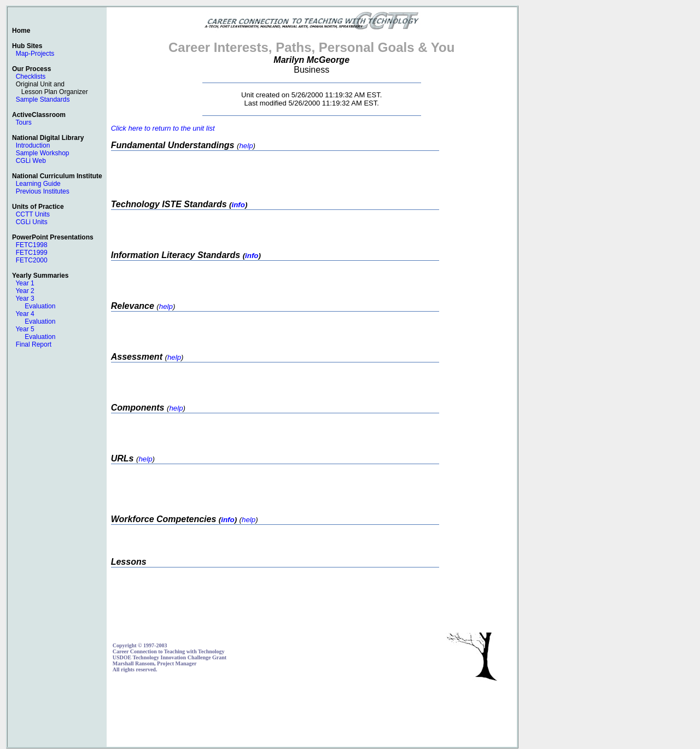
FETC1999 (32, 253)
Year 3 (25, 299)
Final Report (34, 344)
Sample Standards (43, 100)
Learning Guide (38, 184)
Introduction (33, 145)
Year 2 (25, 291)
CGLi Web (31, 161)
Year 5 (25, 329)
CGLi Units (32, 222)
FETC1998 (32, 245)
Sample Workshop (43, 153)
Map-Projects (35, 54)
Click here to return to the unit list (163, 128)
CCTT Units (33, 214)
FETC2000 (32, 260)
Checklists (31, 77)
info (238, 205)
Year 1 (25, 283)
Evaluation (40, 306)
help (246, 146)
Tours (23, 122)
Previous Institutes (43, 191)
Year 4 (25, 314)
